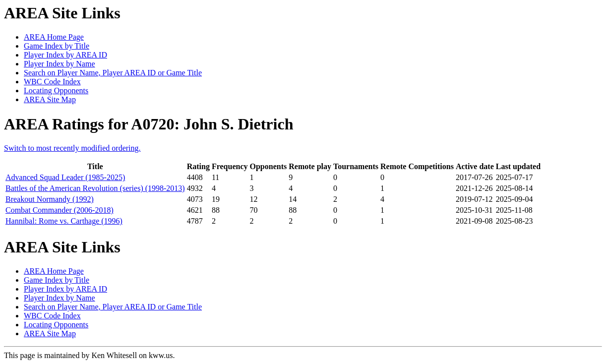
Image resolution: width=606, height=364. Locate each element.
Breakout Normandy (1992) (50, 199)
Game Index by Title (57, 46)
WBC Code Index (52, 82)
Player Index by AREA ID (65, 55)
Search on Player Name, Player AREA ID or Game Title (113, 73)
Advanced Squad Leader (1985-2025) (65, 177)
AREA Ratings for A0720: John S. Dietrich (149, 124)
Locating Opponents (56, 91)
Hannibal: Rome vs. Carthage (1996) (64, 221)
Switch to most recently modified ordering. (72, 148)
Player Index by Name (60, 64)
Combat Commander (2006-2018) (60, 210)
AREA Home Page (54, 37)
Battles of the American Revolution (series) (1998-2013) (95, 188)
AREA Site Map (50, 99)
